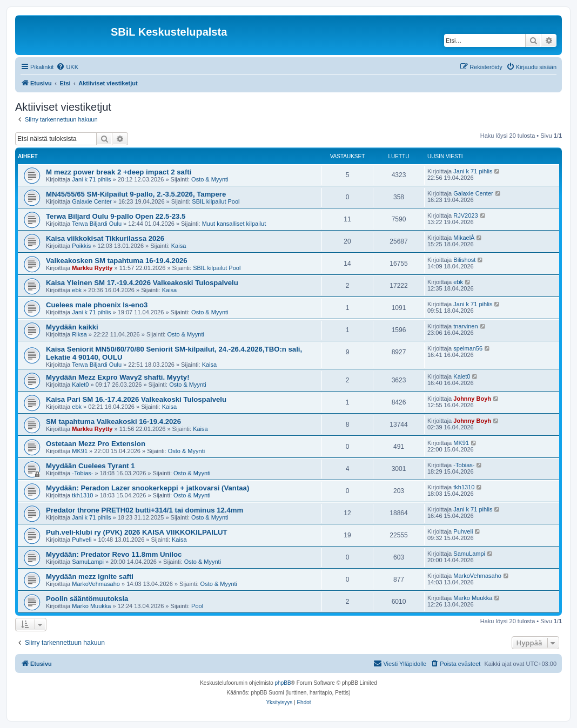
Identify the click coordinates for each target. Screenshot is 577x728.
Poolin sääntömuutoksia (87, 599)
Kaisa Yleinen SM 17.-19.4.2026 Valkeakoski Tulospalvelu (142, 283)
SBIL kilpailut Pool (216, 201)
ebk (77, 290)
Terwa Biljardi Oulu (97, 224)
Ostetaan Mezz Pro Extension (96, 444)
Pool (197, 606)
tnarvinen (465, 326)
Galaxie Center (92, 201)
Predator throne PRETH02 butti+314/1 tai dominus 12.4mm (145, 510)
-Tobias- (82, 473)
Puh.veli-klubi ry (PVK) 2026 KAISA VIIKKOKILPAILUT (137, 532)
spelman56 (468, 348)
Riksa (79, 334)
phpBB (283, 683)
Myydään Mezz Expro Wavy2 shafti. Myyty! (118, 377)
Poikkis (81, 246)
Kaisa (179, 246)
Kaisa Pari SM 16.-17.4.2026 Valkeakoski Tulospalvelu (136, 399)
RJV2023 (465, 215)
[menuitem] (67, 67)
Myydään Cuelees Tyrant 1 (90, 466)
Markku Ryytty (92, 268)
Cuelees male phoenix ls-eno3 (97, 305)
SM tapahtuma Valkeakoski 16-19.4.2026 (113, 422)
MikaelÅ (464, 238)
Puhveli (82, 540)
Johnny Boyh (472, 399)
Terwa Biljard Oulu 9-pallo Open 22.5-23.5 (116, 216)
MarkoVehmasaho (96, 584)
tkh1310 (82, 495)
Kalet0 (80, 385)
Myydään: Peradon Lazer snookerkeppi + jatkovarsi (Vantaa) (147, 488)
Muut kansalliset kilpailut (234, 224)
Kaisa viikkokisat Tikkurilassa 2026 (105, 238)
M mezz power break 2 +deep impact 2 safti (119, 172)
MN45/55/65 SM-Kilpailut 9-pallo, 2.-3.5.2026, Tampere (136, 194)
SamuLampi (88, 562)
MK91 (80, 451)
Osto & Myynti (210, 179)
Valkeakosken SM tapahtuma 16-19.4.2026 (117, 261)
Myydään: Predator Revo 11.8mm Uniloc (114, 554)
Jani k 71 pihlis (91, 179)
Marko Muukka (91, 606)
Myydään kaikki (72, 327)
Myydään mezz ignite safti (90, 577)
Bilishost (464, 260)
